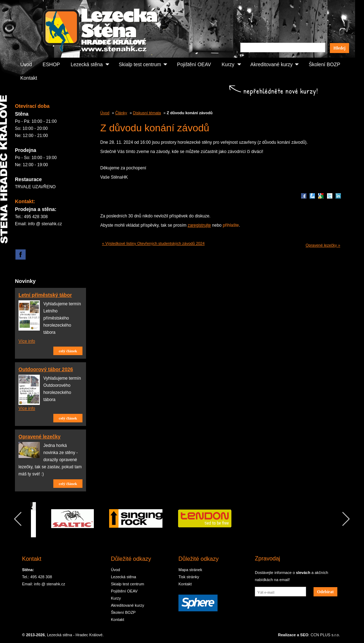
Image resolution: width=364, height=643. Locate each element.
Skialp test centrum (140, 64)
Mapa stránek (190, 570)
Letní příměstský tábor (45, 295)
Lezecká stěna (87, 64)
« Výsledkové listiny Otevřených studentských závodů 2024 (153, 243)
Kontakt (29, 78)
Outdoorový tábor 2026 (46, 369)
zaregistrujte (199, 225)
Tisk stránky (189, 577)
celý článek (68, 351)
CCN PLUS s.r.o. (325, 635)
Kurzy (228, 64)
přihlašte (231, 225)
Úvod (26, 64)
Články (121, 113)
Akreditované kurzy (271, 64)
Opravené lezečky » (323, 245)
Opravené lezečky (39, 437)
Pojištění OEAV (194, 64)
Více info (27, 341)
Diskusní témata (147, 113)
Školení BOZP (324, 64)
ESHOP (51, 64)
